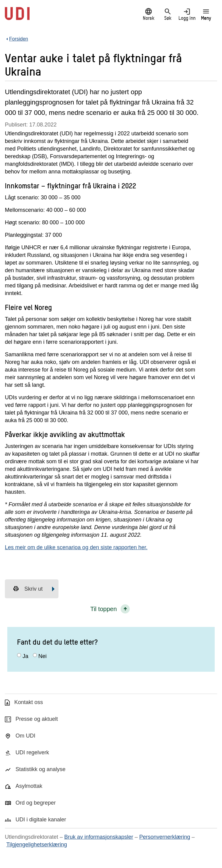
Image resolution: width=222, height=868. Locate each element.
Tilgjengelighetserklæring (37, 845)
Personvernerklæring (165, 837)
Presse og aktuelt (37, 719)
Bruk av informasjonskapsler (99, 837)
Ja (25, 656)
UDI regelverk (32, 752)
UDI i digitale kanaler (41, 820)
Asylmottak (29, 786)
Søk (168, 14)
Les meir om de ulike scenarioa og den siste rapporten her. (76, 547)
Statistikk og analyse (41, 769)
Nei (42, 656)
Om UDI (25, 736)
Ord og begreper (36, 803)
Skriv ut (28, 589)
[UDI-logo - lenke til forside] (17, 17)
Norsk (148, 14)
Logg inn (187, 14)
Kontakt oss (29, 702)
